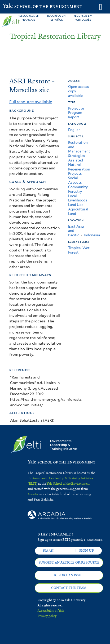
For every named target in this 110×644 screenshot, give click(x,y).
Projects (75, 174)
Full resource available (31, 102)
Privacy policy (47, 616)
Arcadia (33, 494)
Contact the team (69, 588)
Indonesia (92, 235)
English (74, 130)
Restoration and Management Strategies (79, 149)
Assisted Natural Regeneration (79, 165)
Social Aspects (75, 180)
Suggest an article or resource (69, 562)
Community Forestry (78, 189)
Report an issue (69, 575)
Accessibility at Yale (51, 611)
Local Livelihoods (78, 198)
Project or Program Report (76, 113)
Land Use (76, 205)
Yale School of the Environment (16, 6)
